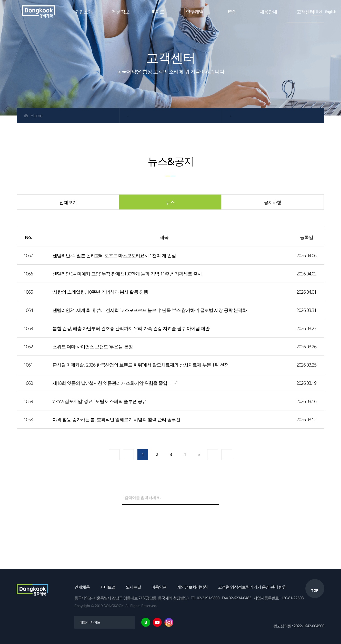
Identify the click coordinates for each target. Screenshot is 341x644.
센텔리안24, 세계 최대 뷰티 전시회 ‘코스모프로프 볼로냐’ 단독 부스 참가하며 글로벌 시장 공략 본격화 (150, 310)
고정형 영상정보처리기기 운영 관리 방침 (252, 587)
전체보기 (68, 202)
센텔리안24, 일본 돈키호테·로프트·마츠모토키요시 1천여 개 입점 (114, 255)
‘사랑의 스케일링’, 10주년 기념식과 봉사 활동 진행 (100, 292)
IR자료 (158, 12)
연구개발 (195, 12)
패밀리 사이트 (90, 622)
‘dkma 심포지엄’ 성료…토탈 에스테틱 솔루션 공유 (99, 401)
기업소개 (84, 12)
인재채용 (82, 587)
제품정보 (121, 12)
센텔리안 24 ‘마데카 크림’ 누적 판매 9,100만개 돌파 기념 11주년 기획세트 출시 (127, 274)
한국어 (317, 12)
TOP (315, 590)
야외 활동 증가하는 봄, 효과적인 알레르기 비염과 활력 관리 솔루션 (116, 419)
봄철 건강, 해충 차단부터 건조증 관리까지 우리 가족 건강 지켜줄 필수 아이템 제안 (131, 328)
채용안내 (268, 12)
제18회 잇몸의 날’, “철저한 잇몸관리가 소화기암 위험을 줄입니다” (115, 383)
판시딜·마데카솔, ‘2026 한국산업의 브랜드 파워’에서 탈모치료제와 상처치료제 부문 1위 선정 (141, 365)
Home (36, 116)
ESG (232, 12)
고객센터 (305, 12)
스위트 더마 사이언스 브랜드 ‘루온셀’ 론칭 (93, 347)
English (331, 12)
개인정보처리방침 (192, 587)
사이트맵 (108, 587)
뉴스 (170, 202)
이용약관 (159, 587)
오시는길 (133, 587)
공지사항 (273, 202)
